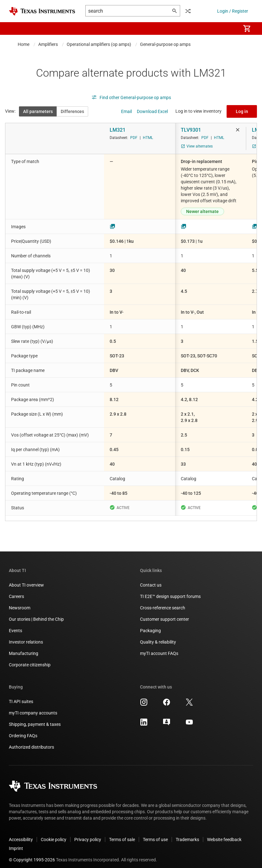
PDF (134, 138)
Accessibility (21, 834)
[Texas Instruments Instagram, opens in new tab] (144, 699)
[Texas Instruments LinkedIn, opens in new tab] (144, 719)
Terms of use (155, 834)
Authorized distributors (31, 742)
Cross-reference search (163, 603)
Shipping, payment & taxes (35, 719)
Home (24, 44)
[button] (15, 28)
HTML (148, 138)
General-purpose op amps (165, 44)
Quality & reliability (158, 637)
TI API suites (21, 696)
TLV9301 (191, 130)
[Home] (42, 11)
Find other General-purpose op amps (131, 97)
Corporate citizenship (30, 660)
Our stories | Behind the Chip (36, 614)
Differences (72, 111)
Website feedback (224, 834)
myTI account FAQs (159, 648)
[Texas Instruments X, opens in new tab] (189, 699)
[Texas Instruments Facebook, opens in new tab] (167, 699)
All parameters (38, 111)
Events (15, 626)
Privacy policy (88, 834)
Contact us (151, 580)
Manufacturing (24, 648)
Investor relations (26, 637)
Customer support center (165, 614)
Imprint (16, 843)
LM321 (118, 130)
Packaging (150, 626)
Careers (16, 591)
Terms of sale (122, 834)
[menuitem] (229, 28)
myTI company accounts (33, 708)
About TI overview (26, 580)
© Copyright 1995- (32, 855)
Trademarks (187, 834)
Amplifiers (48, 44)
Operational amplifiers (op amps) (99, 44)
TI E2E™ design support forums (170, 591)
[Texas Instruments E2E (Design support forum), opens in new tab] (167, 719)
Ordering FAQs (23, 731)
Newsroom (20, 603)
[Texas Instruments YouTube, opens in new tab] (189, 719)
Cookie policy (54, 834)
